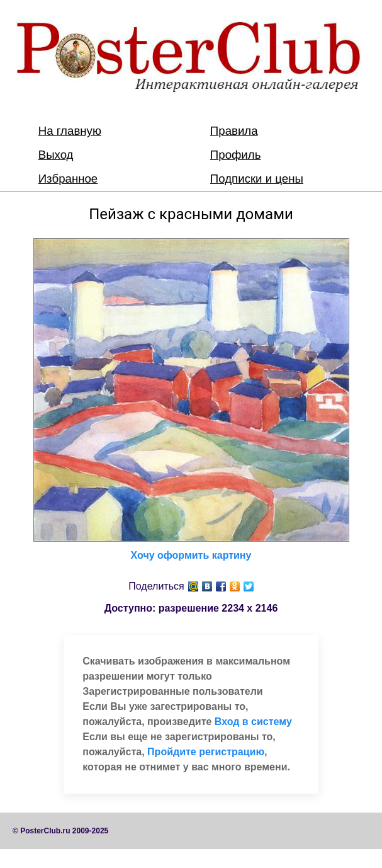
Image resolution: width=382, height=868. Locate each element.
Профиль (236, 155)
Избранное (68, 179)
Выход (56, 155)
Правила (234, 131)
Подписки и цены (257, 179)
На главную (70, 131)
